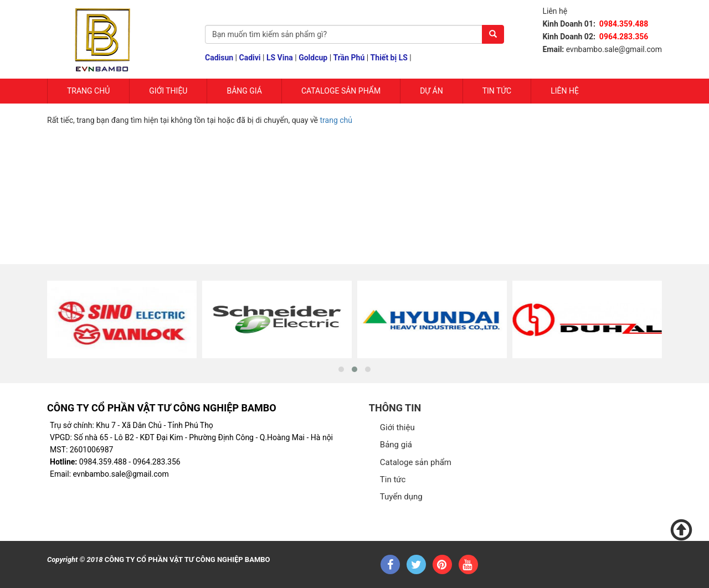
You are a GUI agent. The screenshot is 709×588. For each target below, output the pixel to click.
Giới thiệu (397, 427)
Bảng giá (244, 91)
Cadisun (219, 58)
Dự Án (431, 91)
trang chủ (336, 120)
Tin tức (497, 91)
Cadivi (250, 58)
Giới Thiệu (168, 91)
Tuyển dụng (401, 497)
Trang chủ (88, 91)
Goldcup (313, 58)
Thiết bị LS (389, 58)
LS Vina (280, 58)
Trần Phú (349, 58)
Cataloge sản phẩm (341, 91)
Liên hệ (565, 91)
